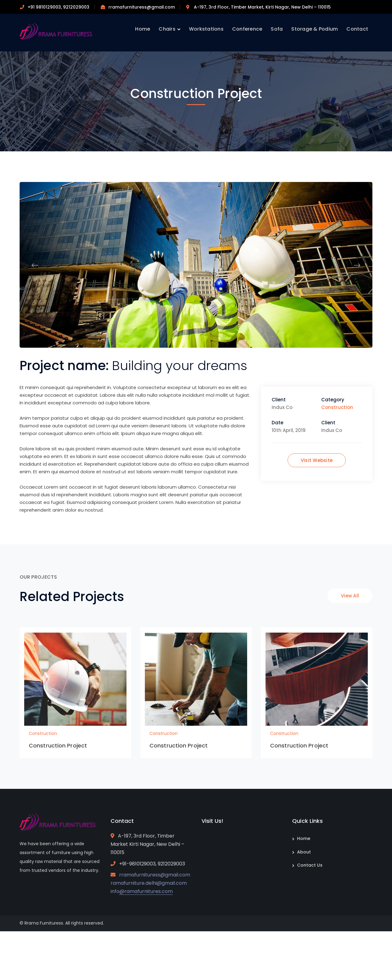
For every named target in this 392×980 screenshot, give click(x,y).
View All (350, 596)
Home (304, 838)
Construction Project (58, 745)
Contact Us (310, 865)
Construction (337, 407)
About (304, 852)
